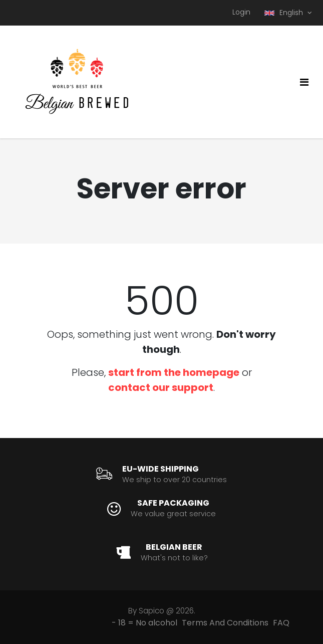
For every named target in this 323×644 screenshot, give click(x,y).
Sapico (151, 611)
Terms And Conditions (225, 623)
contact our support (161, 387)
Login (241, 12)
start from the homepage (174, 372)
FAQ (281, 623)
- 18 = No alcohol (144, 623)
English (285, 13)
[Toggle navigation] (304, 82)
